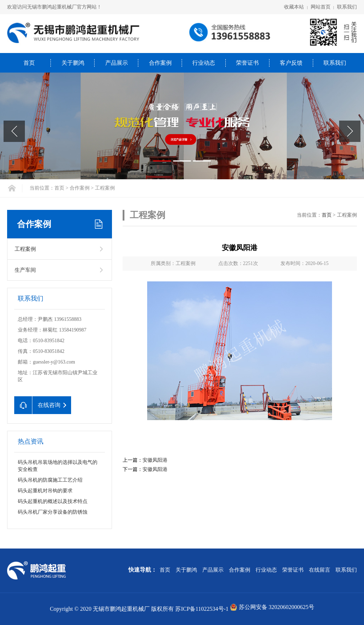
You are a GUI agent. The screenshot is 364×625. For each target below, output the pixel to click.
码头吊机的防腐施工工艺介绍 (50, 480)
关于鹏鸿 (73, 63)
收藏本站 (294, 7)
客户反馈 (291, 63)
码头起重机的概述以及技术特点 (53, 501)
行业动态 (204, 63)
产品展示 (117, 63)
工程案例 (25, 249)
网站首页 (321, 7)
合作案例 (160, 63)
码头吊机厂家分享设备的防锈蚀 (53, 512)
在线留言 (320, 570)
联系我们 (347, 7)
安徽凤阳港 (155, 460)
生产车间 (25, 270)
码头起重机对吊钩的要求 (45, 491)
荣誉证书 (247, 63)
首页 (29, 63)
